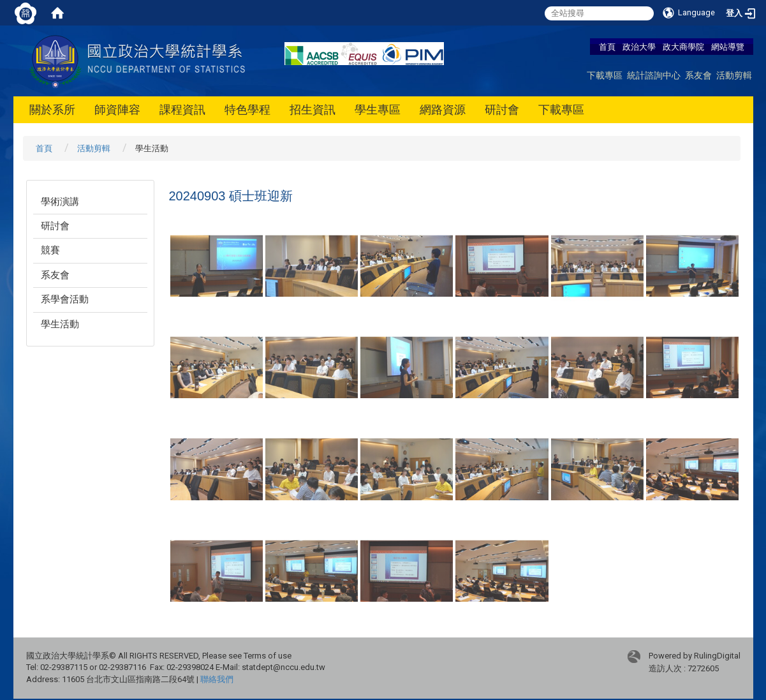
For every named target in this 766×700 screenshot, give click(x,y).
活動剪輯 (734, 75)
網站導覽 (728, 47)
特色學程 (247, 109)
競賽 (50, 250)
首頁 (607, 47)
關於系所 (52, 109)
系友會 (698, 75)
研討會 (502, 109)
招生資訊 (313, 109)
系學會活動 (65, 299)
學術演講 (60, 202)
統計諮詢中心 (654, 75)
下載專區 (605, 75)
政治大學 (639, 47)
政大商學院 (684, 47)
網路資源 (443, 109)
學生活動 (60, 324)
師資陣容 (117, 109)
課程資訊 (182, 109)
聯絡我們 (217, 679)
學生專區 (378, 109)
